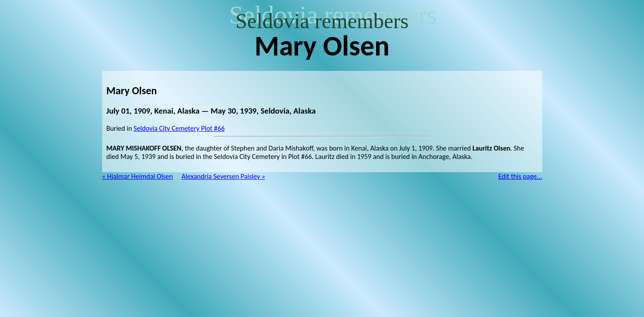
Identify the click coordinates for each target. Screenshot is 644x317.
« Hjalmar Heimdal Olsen (138, 176)
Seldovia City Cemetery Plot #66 (179, 128)
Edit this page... (520, 176)
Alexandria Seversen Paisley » (223, 176)
